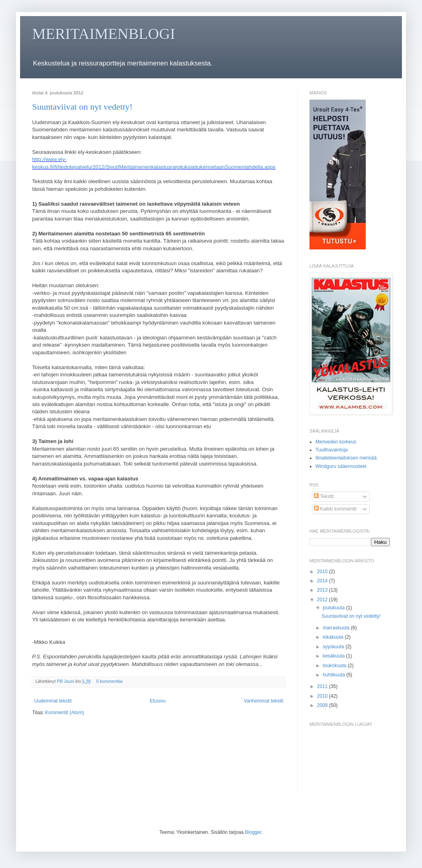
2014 (323, 581)
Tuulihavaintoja (332, 450)
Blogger (253, 832)
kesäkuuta (334, 656)
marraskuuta (337, 628)
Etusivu (158, 701)
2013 (323, 590)
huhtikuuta (335, 675)
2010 (323, 696)
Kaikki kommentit (335, 509)
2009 (323, 705)
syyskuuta (334, 647)
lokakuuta (334, 637)
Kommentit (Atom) (65, 713)
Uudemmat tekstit (53, 701)
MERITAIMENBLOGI (104, 34)
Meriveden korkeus (336, 442)
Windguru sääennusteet (341, 466)
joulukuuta (334, 608)
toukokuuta (335, 666)
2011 (323, 686)
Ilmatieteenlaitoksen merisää (346, 458)
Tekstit (324, 496)
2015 (323, 572)
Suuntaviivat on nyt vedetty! (82, 107)
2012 (323, 600)
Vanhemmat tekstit (264, 701)
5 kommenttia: (110, 681)
